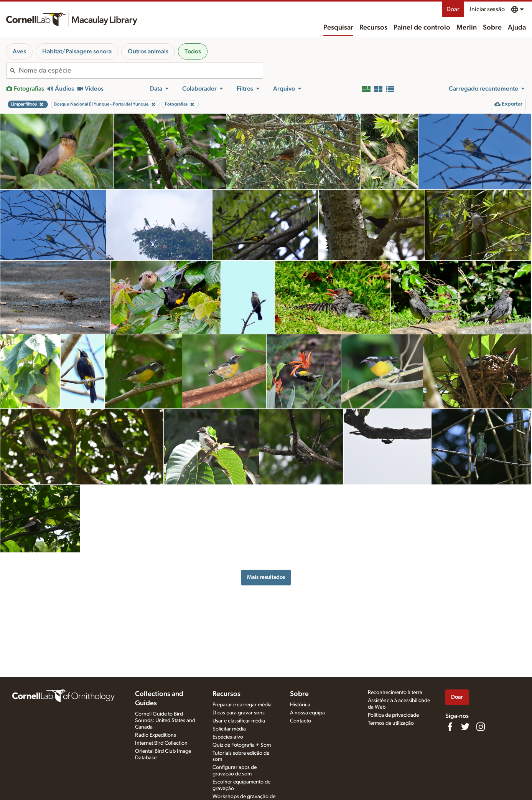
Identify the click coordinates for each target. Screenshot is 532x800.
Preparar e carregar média (242, 705)
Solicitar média (229, 729)
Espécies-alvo (228, 737)
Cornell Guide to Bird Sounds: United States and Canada (165, 721)
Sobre (492, 28)
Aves (19, 51)
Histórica (300, 705)
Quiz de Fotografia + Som (242, 745)
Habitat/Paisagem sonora (77, 51)
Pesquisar (338, 28)
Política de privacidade (393, 715)
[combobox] (141, 71)
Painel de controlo (422, 28)
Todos (193, 51)
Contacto (301, 721)
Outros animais (148, 51)
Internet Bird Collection (161, 743)
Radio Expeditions (156, 735)
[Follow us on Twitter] (465, 727)
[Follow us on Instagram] (481, 727)
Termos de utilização (391, 723)
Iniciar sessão (487, 9)
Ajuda (517, 28)
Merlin (467, 28)
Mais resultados (266, 577)
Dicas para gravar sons (239, 713)
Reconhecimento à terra (395, 693)
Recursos (373, 28)
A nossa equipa (307, 713)
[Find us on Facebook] (450, 727)
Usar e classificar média (239, 721)
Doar (453, 9)
